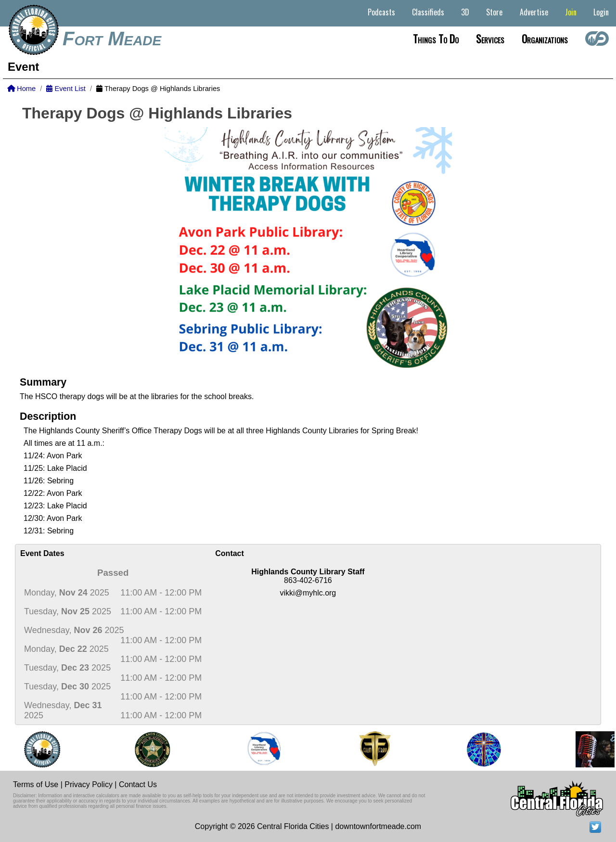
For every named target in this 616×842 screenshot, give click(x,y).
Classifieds (428, 12)
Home (21, 89)
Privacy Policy (89, 784)
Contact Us (138, 784)
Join (571, 12)
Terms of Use (36, 784)
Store (494, 12)
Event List (66, 89)
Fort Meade (112, 39)
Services (490, 39)
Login (601, 12)
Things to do (436, 39)
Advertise (534, 12)
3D (465, 12)
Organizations (545, 39)
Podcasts (381, 12)
